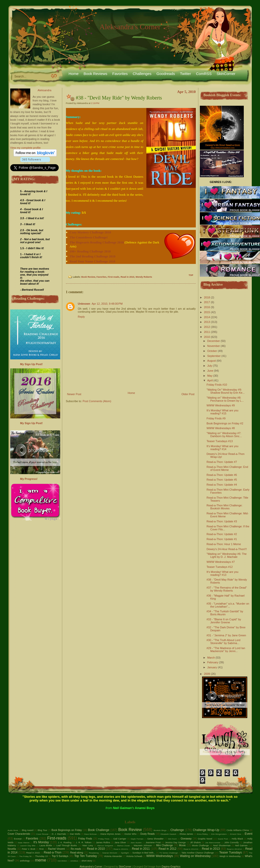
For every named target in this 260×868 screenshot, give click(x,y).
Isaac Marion (24, 843)
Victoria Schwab (134, 856)
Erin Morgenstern (219, 834)
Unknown (84, 304)
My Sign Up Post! (31, 364)
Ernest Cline (236, 834)
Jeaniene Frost (153, 843)
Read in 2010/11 (121, 849)
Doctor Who (131, 834)
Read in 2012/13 (191, 849)
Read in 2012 (168, 849)
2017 (207, 302)
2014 (207, 317)
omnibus (74, 861)
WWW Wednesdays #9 (221, 405)
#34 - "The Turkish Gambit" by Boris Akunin (225, 613)
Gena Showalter (155, 839)
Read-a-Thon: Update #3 (222, 521)
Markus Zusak (124, 846)
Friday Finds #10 (217, 385)
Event (249, 834)
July (210, 366)
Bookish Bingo (160, 830)
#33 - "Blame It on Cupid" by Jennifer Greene (224, 621)
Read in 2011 (141, 849)
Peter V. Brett (29, 849)
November (214, 346)
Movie (182, 845)
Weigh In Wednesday (230, 856)
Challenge (177, 830)
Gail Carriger (120, 839)
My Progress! (29, 479)
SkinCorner (226, 74)
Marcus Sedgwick (105, 846)
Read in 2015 (33, 853)
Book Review (88, 277)
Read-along (77, 853)
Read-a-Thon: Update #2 (222, 534)
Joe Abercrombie (213, 843)
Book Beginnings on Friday (67, 830)
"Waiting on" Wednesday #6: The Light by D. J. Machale (227, 555)
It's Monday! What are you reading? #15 (222, 412)
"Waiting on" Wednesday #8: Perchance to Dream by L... (225, 399)
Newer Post (74, 394)
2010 (207, 337)
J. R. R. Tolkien (84, 843)
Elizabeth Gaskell (168, 834)
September (214, 356)
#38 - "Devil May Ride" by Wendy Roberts (119, 98)
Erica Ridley (202, 834)
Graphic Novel (205, 839)
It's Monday (41, 842)
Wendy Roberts (144, 277)
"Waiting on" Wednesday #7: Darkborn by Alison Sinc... (224, 435)
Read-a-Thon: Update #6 (222, 475)
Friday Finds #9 (216, 418)
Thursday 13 (41, 856)
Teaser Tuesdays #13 (220, 441)
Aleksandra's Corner (130, 27)
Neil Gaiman (241, 846)
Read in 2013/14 (234, 849)
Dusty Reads (147, 834)
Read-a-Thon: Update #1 (222, 539)
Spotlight (125, 853)
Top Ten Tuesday (86, 856)
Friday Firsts (104, 839)
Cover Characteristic (19, 834)
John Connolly (232, 843)
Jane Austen (136, 843)
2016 (207, 307)
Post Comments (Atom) (97, 401)
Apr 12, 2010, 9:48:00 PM (107, 304)
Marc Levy (88, 846)
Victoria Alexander (113, 856)
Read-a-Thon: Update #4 (222, 485)
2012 (207, 327)
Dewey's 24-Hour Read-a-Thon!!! (227, 549)
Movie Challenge (200, 846)
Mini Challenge (164, 845)
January (212, 667)
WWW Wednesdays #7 (221, 562)
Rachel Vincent (56, 849)
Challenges (142, 74)
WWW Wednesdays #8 (221, 428)
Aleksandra (45, 90)
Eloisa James (186, 834)
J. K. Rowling (65, 843)
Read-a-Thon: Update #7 (222, 462)
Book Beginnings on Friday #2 (225, 423)
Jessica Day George (175, 843)
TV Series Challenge (169, 853)
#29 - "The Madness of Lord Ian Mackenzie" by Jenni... (226, 650)
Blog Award (27, 830)
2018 (207, 297)
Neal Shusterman (222, 846)
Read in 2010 (128, 277)
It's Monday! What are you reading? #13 (222, 573)
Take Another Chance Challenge (198, 853)
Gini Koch (172, 839)
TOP (191, 275)
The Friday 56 (25, 856)
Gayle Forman (137, 839)
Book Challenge (99, 830)
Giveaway (186, 839)
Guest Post (223, 839)
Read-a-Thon (53, 853)
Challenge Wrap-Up (206, 830)
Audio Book (13, 830)
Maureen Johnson (143, 846)
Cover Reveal (42, 834)
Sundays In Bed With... (144, 853)
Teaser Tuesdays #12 (220, 567)
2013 (207, 322)
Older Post (188, 394)
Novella (12, 849)
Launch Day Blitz (28, 846)
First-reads (114, 277)
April (210, 380)
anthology (25, 861)
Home (74, 74)
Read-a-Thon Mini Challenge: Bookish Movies (225, 507)
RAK (42, 849)
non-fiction (62, 861)
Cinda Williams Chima (238, 830)
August (212, 361)
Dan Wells (75, 834)
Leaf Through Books (66, 846)
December (214, 341)
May (210, 376)
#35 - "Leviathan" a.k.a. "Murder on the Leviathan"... (228, 605)
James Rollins (103, 843)
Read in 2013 (211, 849)
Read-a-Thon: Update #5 (222, 480)
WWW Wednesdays (160, 856)
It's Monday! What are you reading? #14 (222, 448)
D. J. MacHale (59, 834)
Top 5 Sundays (60, 856)
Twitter (186, 74)
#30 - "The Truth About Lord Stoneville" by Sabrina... (223, 642)
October (212, 351)
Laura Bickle (46, 846)
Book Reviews (96, 74)
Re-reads (76, 849)
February (213, 662)
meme (40, 860)
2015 (207, 312)
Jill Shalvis (195, 843)
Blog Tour (42, 830)
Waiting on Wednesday (195, 856)
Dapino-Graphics (171, 867)
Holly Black (237, 839)
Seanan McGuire (110, 853)
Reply (81, 317)
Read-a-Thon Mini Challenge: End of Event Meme (227, 468)
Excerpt (18, 839)
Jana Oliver (120, 843)
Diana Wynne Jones (111, 834)
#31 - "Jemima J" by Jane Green (226, 635)
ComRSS (204, 74)
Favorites (120, 74)
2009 (207, 674)
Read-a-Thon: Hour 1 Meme (224, 544)
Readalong (94, 853)
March (211, 658)
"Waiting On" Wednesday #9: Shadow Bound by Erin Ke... (226, 391)
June (210, 371)
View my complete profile (25, 148)
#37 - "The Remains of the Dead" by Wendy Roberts (227, 589)
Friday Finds (85, 839)
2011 (207, 332)
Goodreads (166, 74)
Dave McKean (90, 834)
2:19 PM (95, 103)
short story (87, 861)
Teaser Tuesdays (230, 853)
